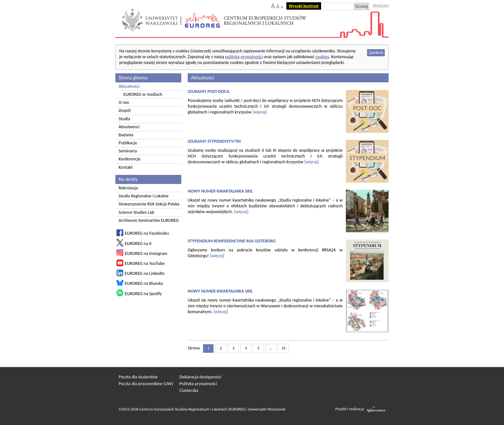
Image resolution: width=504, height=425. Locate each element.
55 (283, 348)
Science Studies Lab (136, 212)
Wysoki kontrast (304, 6)
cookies (322, 57)
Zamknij (376, 53)
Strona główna (133, 78)
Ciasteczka (189, 390)
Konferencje (130, 159)
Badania (126, 135)
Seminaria (128, 151)
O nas (124, 102)
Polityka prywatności (198, 384)
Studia (124, 119)
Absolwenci (129, 127)
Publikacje (128, 143)
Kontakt (126, 167)
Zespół (125, 110)
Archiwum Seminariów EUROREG (149, 220)
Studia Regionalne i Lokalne (144, 196)
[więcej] (260, 112)
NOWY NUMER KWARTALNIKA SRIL (220, 191)
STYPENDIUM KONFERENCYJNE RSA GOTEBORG (232, 241)
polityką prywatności (244, 57)
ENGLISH (381, 6)
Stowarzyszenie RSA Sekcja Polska (149, 204)
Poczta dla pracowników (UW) (146, 384)
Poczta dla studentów (138, 377)
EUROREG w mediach (143, 94)
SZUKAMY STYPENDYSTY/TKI (214, 141)
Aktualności (129, 86)
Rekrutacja (128, 188)
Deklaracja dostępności (200, 377)
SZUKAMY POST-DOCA (208, 91)
